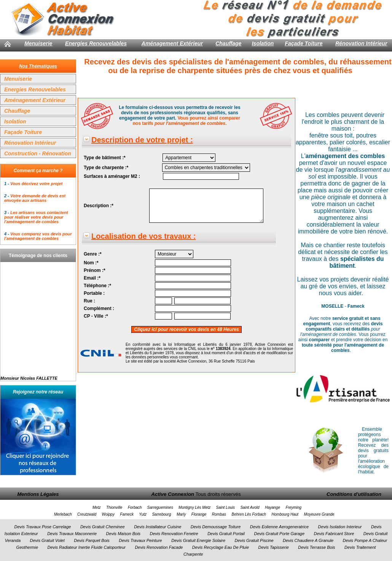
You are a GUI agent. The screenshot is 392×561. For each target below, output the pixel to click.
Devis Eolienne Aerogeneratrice (279, 527)
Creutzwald (87, 514)
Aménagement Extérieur (172, 43)
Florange (199, 514)
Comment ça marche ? (38, 171)
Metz (97, 507)
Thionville (114, 507)
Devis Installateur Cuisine (158, 527)
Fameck (127, 514)
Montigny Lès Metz (194, 507)
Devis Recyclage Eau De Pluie (221, 547)
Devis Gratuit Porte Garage (279, 534)
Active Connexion (173, 494)
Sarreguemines (160, 507)
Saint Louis (225, 507)
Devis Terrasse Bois (316, 547)
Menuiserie (38, 43)
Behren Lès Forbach (249, 514)
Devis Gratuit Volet (47, 540)
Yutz (143, 514)
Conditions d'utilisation (354, 494)
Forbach (135, 507)
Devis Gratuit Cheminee (103, 527)
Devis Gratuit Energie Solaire (198, 540)
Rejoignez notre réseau (38, 392)
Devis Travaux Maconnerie (72, 534)
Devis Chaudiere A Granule (308, 540)
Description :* (99, 206)
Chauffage (228, 43)
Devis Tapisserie (273, 547)
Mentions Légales (38, 494)
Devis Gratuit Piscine (254, 540)
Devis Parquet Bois (92, 540)
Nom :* (91, 263)
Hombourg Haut (285, 514)
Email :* (92, 278)
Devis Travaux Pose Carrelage (42, 527)
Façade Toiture (304, 43)
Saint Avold (250, 507)
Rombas (219, 514)
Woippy (108, 514)
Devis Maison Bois (123, 534)
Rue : (89, 301)
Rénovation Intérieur (361, 43)
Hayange (272, 507)
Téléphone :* (97, 286)
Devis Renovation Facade (159, 547)
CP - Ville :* (96, 316)
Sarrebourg (161, 514)
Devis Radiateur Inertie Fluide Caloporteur (87, 547)
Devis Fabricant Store (334, 534)
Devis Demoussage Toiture (216, 527)
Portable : (94, 293)
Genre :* (93, 254)
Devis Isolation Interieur (340, 527)
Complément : (99, 308)
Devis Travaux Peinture (140, 540)
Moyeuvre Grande (319, 514)
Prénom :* (95, 270)
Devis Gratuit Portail (226, 534)
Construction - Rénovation (38, 153)
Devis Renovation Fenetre (174, 534)
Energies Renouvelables (96, 43)
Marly (181, 514)
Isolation (263, 43)
